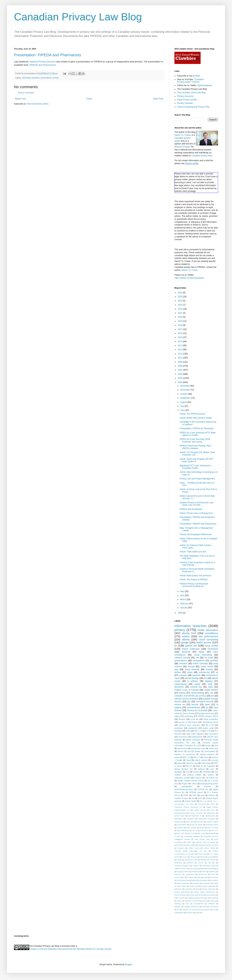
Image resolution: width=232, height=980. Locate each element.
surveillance (211, 633)
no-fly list (194, 719)
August (184, 402)
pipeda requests (207, 754)
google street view (207, 713)
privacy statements (196, 895)
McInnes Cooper (182, 147)
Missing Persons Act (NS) (208, 845)
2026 (180, 293)
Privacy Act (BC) (196, 813)
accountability (213, 857)
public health (179, 898)
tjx (207, 707)
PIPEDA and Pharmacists (43, 65)
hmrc (200, 798)
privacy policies (180, 895)
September (186, 398)
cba (189, 751)
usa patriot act (212, 778)
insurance (214, 877)
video (211, 687)
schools (213, 901)
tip (178, 910)
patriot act (191, 646)
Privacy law (202, 854)
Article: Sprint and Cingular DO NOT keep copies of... (197, 460)
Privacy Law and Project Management (197, 479)
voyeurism (183, 737)
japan (194, 880)
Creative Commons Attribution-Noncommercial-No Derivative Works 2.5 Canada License (70, 949)
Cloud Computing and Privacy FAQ (193, 107)
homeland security (205, 702)
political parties (194, 775)
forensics (178, 874)
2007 (180, 370)
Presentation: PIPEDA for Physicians (197, 428)
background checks (208, 860)
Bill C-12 (187, 757)
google (185, 642)
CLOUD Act (203, 789)
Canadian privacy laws (202, 156)
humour (195, 705)
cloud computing (208, 640)
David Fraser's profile (187, 100)
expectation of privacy (207, 819)
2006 (180, 374)
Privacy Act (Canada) (197, 710)
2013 (180, 346)
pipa (176, 669)
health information (208, 630)
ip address (193, 681)
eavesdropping (213, 869)
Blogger (128, 964)
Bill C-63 (191, 833)
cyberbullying (181, 684)
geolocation (190, 874)
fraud (188, 760)
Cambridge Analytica (192, 836)
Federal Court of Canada (186, 690)
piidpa (177, 716)
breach (180, 751)
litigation (209, 681)
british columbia (200, 664)
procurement (211, 895)
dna (188, 772)
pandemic (178, 889)
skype (180, 763)
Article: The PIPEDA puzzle (192, 414)
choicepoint (213, 649)
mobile (183, 886)
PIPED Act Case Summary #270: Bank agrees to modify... (198, 434)
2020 (180, 317)
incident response (194, 877)
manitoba (206, 883)
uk (217, 672)
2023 (180, 305)
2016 (180, 333)
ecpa (179, 872)
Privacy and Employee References (196, 534)
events (186, 872)
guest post (190, 822)
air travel (209, 658)
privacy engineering (182, 892)
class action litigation (195, 734)
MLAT (213, 810)
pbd (197, 889)
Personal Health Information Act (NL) (191, 851)
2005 (180, 378)
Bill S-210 (201, 833)
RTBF (186, 795)
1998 (180, 613)
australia (214, 661)
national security (182, 658)
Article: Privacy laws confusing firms (196, 513)
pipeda (182, 693)
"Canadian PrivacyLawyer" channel (190, 81)
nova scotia (212, 646)
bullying (201, 769)
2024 (180, 301)
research (198, 778)
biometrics (179, 687)
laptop (202, 652)
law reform (214, 880)
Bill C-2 (197, 757)
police (177, 757)
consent (196, 866)
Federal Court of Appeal (205, 842)
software (211, 904)
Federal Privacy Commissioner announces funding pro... (194, 585)
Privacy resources (185, 96)
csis (212, 693)
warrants (196, 675)
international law (183, 880)
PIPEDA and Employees (191, 509)
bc (176, 646)
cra (193, 798)
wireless (190, 912)
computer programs (182, 866)
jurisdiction (203, 880)
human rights (179, 877)
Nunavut (181, 848)
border (208, 745)
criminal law (196, 687)
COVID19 (202, 804)
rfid (197, 658)
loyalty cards (208, 728)
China (206, 757)
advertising (211, 813)
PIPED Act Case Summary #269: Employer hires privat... (195, 440)
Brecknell (212, 833)
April (183, 595)
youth (198, 912)
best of (198, 816)
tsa (214, 910)
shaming (178, 904)
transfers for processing (191, 910)
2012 (180, 350)
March (183, 599)
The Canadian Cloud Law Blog (191, 93)
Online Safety (209, 848)
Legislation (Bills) (189, 845)
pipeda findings (192, 678)
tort (205, 678)
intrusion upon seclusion (190, 725)
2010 (180, 358)
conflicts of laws (181, 798)
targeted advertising (192, 907)
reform (179, 901)
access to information (188, 722)
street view (213, 748)
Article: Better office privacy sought (196, 418)
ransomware (203, 898)
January (184, 608)
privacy (56, 78)
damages (178, 772)
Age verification (183, 830)
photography (187, 786)
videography (179, 912)
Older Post (158, 99)
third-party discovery (210, 907)
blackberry (178, 863)
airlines (178, 672)
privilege (178, 731)
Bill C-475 (181, 833)
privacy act (180, 705)
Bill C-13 (198, 731)
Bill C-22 (203, 801)
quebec (211, 775)
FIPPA (189, 842)
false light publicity (209, 872)
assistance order (191, 860)
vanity (197, 684)
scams (204, 901)
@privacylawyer (205, 85)
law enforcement (208, 636)
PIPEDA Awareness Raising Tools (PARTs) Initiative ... (195, 447)
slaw (187, 904)
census (201, 863)
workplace (179, 728)
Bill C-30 (210, 725)
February (185, 604)
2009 (180, 362)
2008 (180, 366)
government (182, 748)
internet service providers (186, 699)
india (206, 877)
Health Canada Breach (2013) (191, 781)
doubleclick (193, 728)
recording (215, 898)
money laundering (196, 886)
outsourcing (204, 672)
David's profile (192, 163)
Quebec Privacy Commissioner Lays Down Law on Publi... (197, 504)
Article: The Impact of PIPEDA (194, 580)
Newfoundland (180, 813)
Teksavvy (194, 857)
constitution (207, 866)
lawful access (204, 642)
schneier (183, 675)
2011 (180, 354)
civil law (211, 863)
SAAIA (185, 857)
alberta (186, 640)
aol (212, 696)
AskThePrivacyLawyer (184, 789)
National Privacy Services (43, 62)
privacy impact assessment (204, 892)
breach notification (191, 649)
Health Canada (200, 810)
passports (189, 889)
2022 (180, 309)
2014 (180, 342)
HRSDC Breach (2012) (208, 716)
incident (209, 669)
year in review (213, 828)
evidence (195, 872)
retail (210, 684)
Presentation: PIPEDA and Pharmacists (48, 55)
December (185, 386)
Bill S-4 (189, 766)
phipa (190, 672)
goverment (203, 874)
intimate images (212, 822)
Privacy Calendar (185, 103)
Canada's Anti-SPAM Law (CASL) (190, 696)
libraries (182, 719)
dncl (216, 745)
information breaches (31, 78)
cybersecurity (210, 816)
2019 (180, 321)
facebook (186, 652)
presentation (182, 825)
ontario (186, 636)
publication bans (212, 825)
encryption (190, 819)
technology (206, 763)
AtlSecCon (204, 830)
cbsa (203, 795)
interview (200, 822)
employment (197, 737)
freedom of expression (185, 754)
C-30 (208, 731)
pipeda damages (193, 740)
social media (191, 801)
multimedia (211, 886)
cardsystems (199, 661)
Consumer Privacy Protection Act (188, 807)
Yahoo (194, 784)
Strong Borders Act (184, 769)
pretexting (189, 716)
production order (198, 748)
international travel (210, 722)
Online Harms (194, 848)
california (190, 863)
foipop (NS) (179, 822)
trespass (207, 910)
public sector (207, 667)
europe (191, 667)
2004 (180, 382)
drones (196, 772)
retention (183, 664)
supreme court (192, 763)
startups (180, 828)
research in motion (192, 901)
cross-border (210, 751)
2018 (180, 325)
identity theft (189, 633)
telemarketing (198, 693)
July (182, 406)
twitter (202, 828)
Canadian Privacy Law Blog (78, 17)
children (212, 795)
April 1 (194, 830)
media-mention (211, 690)
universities (213, 734)
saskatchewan (194, 707)
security (215, 760)
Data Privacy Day (202, 839)
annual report (180, 816)
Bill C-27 (215, 830)
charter (197, 751)
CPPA (212, 804)
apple (179, 860)
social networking (203, 655)
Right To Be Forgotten (205, 766)
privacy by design (196, 825)
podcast (196, 76)
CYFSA (177, 836)
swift (188, 731)
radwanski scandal (182, 778)
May (182, 591)
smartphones (199, 904)
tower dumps (191, 828)
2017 (180, 329)
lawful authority (192, 669)
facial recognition (211, 719)
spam (207, 705)
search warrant (201, 760)
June (183, 410)
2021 (180, 313)
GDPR (177, 845)
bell (190, 816)
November (185, 390)
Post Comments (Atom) (38, 104)
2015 (180, 337)
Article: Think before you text (193, 552)
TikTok (202, 857)
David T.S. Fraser (182, 135)
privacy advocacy (209, 889)
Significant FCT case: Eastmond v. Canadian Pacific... (196, 467)
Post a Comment (26, 93)
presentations (46, 78)
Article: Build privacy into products (195, 576)
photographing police (209, 784)
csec (212, 769)
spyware (178, 907)
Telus (194, 795)
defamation (179, 819)
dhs (189, 702)
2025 (180, 297)
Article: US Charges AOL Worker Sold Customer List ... (197, 454)
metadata (207, 772)
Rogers (185, 784)
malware (196, 883)
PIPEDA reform (196, 792)
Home (89, 99)
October (184, 394)
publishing (191, 898)
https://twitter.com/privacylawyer (189, 278)
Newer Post (20, 99)
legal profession (183, 883)
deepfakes (200, 869)
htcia (213, 874)
